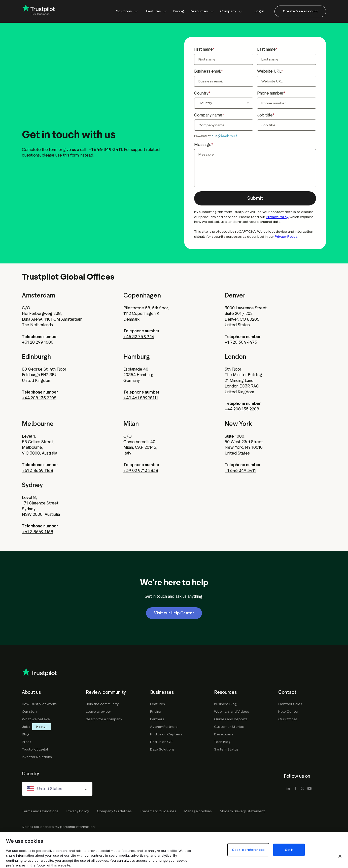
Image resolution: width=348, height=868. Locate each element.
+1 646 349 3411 (240, 471)
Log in (259, 11)
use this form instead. (75, 155)
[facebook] (295, 789)
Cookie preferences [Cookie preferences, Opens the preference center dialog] (248, 849)
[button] (255, 198)
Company (231, 11)
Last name (266, 49)
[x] (302, 789)
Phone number (270, 93)
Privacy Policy (277, 217)
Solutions (127, 11)
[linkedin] (288, 789)
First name (203, 49)
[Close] (340, 856)
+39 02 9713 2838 (141, 471)
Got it (289, 849)
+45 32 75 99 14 (139, 337)
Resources (202, 11)
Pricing (178, 11)
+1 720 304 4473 (241, 342)
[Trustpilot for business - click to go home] (38, 11)
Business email (207, 71)
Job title (265, 115)
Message (203, 145)
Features (156, 11)
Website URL (269, 71)
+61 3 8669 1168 (38, 471)
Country (201, 93)
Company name (208, 115)
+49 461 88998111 (141, 398)
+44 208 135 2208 (39, 398)
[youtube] (309, 789)
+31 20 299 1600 (38, 342)
